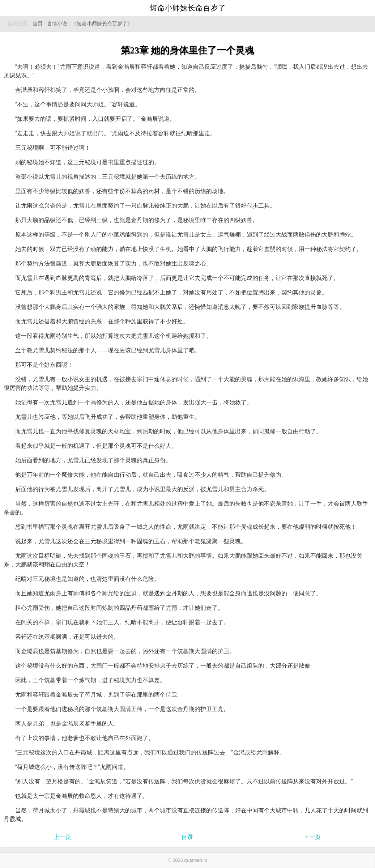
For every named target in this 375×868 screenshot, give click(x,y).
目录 (187, 837)
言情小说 (57, 24)
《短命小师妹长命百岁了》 (102, 24)
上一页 (63, 837)
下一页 (312, 837)
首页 (38, 24)
